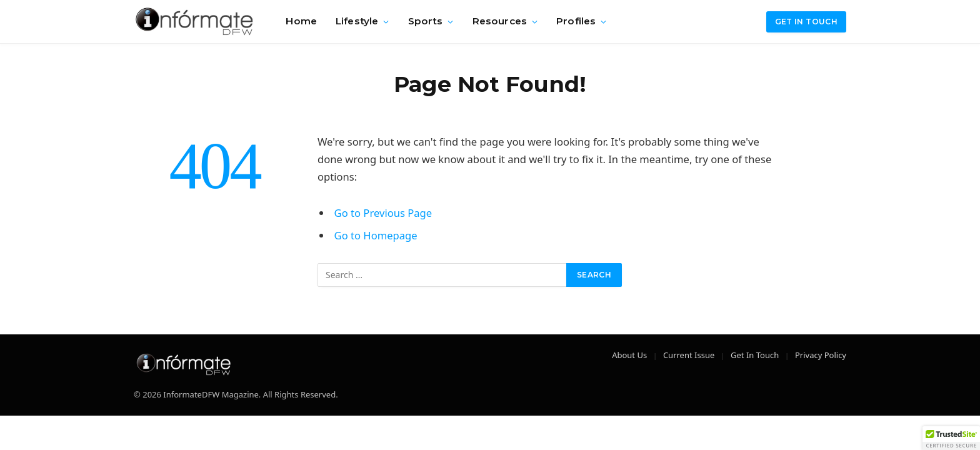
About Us (629, 355)
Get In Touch (755, 355)
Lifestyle (357, 21)
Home (301, 21)
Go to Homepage (376, 235)
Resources (500, 21)
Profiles (576, 21)
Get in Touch (806, 22)
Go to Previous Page (383, 213)
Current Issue (689, 355)
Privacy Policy (821, 355)
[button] (951, 438)
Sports (426, 21)
